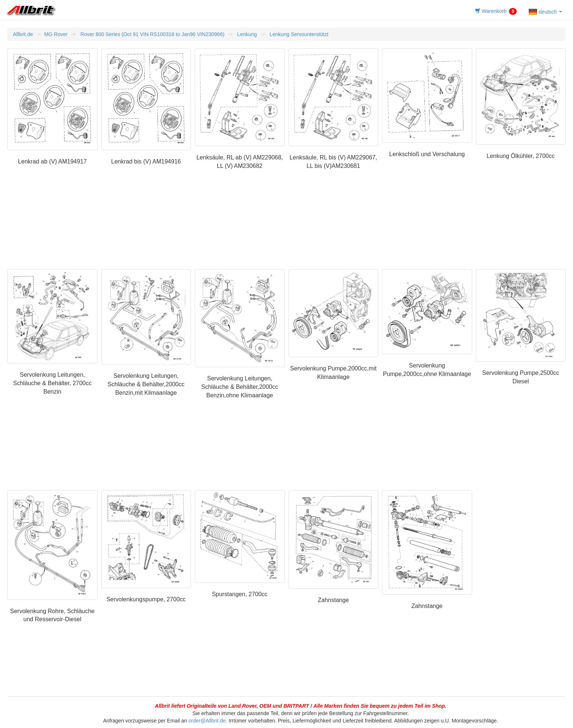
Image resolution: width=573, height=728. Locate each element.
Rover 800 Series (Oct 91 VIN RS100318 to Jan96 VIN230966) (152, 34)
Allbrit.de (23, 34)
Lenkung (246, 34)
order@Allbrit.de (207, 721)
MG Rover (56, 34)
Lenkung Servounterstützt (298, 34)
